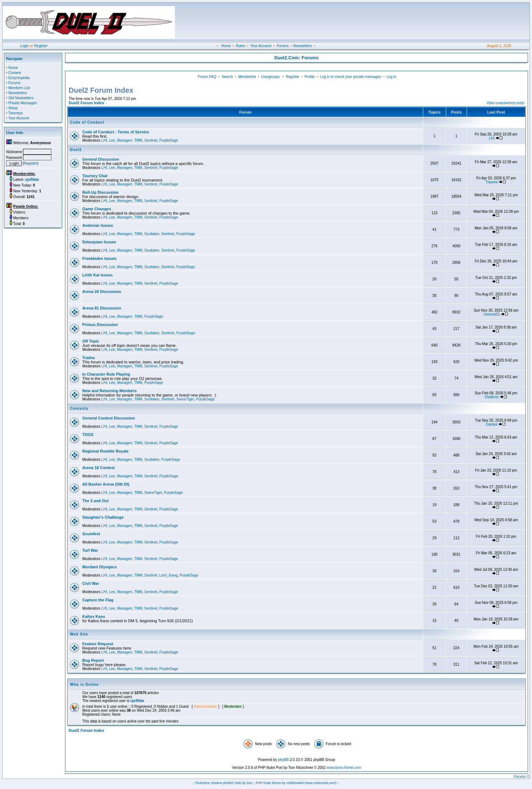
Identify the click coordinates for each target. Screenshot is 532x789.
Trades (89, 358)
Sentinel (151, 140)
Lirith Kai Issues (98, 275)
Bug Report (93, 660)
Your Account (261, 46)
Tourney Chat (95, 176)
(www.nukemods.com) (321, 783)
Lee (112, 140)
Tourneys (16, 113)
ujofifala (137, 701)
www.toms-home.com (344, 768)
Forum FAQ (207, 77)
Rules (241, 46)
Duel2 (76, 150)
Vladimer (492, 397)
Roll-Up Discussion (100, 192)
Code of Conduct (87, 122)
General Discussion (101, 159)
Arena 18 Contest (98, 468)
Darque (492, 424)
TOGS (88, 435)
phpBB (283, 760)
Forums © (522, 777)
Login (24, 46)
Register (41, 46)
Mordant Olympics (100, 567)
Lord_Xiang (168, 575)
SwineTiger (185, 399)
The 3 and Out (95, 501)
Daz (249, 783)
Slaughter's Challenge (103, 517)
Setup (13, 108)
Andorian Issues (98, 225)
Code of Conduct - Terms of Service (116, 132)
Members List (19, 88)
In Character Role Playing (106, 374)
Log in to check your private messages (351, 77)
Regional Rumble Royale (105, 451)
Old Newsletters (21, 98)
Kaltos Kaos (94, 616)
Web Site (79, 634)
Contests (79, 409)
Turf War (90, 550)
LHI (104, 140)
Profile (310, 77)
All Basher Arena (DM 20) (106, 484)
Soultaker (152, 234)
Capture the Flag (98, 600)
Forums (283, 46)
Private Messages (22, 103)
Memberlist (247, 77)
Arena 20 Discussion (102, 292)
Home (226, 46)
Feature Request (98, 644)
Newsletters (302, 46)
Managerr (125, 140)
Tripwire (492, 182)
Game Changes (97, 209)
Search (227, 77)
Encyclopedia (19, 78)
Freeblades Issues (99, 258)
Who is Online (84, 685)
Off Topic (91, 341)
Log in (391, 77)
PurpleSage (168, 140)
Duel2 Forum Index (86, 103)
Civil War (91, 583)
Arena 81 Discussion (102, 308)
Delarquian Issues (99, 242)
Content (15, 73)
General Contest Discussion (109, 418)
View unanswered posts (506, 103)
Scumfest (91, 534)
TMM (138, 140)
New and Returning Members (110, 391)
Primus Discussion (100, 325)
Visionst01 (492, 314)
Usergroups (270, 77)
